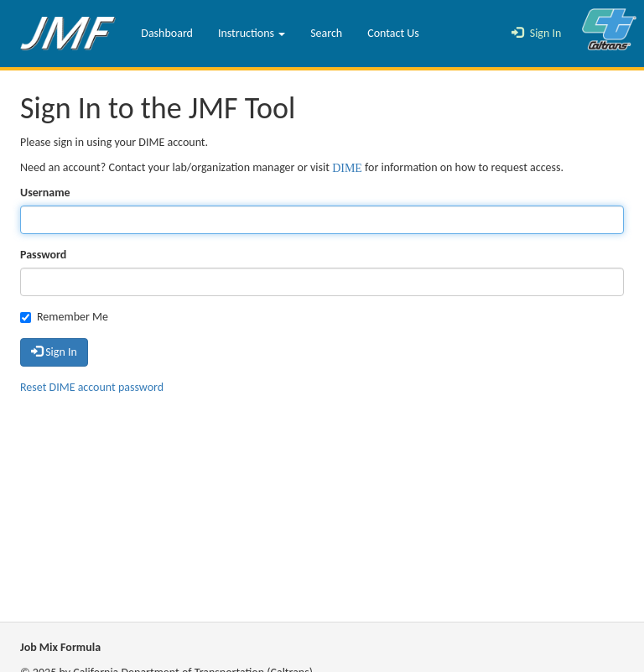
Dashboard (167, 33)
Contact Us (393, 33)
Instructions (252, 33)
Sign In (537, 33)
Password (43, 255)
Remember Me (64, 317)
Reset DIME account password (92, 387)
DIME (347, 166)
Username (45, 193)
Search (326, 33)
